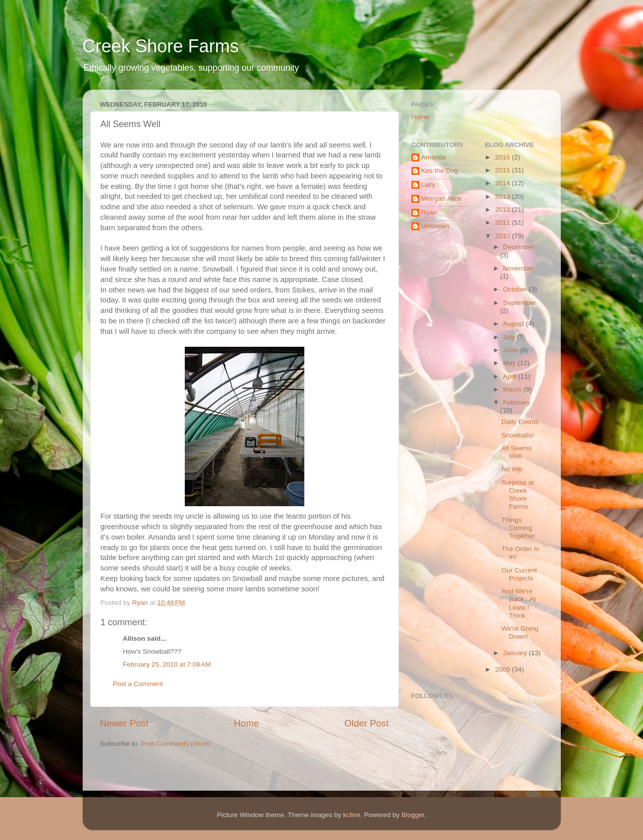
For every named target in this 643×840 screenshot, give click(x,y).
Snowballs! (518, 435)
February (516, 402)
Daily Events (520, 422)
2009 (504, 669)
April (511, 376)
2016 (504, 157)
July (510, 337)
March (513, 389)
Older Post (366, 723)
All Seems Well (517, 452)
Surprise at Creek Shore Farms (518, 495)
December (518, 247)
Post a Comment (138, 684)
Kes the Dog (440, 171)
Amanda (434, 157)
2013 (504, 197)
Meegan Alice (442, 199)
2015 (504, 170)
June (511, 350)
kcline (352, 815)
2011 (504, 222)
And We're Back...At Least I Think (519, 603)
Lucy (429, 185)
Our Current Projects (519, 574)
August (514, 324)
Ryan (429, 212)
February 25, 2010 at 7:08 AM (167, 664)
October (516, 289)
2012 (504, 210)
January (516, 653)
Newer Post (125, 723)
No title (512, 469)
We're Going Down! (520, 632)
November (518, 268)
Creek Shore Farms (161, 46)
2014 (504, 183)
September (519, 303)
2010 (504, 236)
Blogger (413, 815)
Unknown (435, 226)
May (510, 363)
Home (247, 723)
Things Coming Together (518, 528)
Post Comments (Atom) (176, 744)
